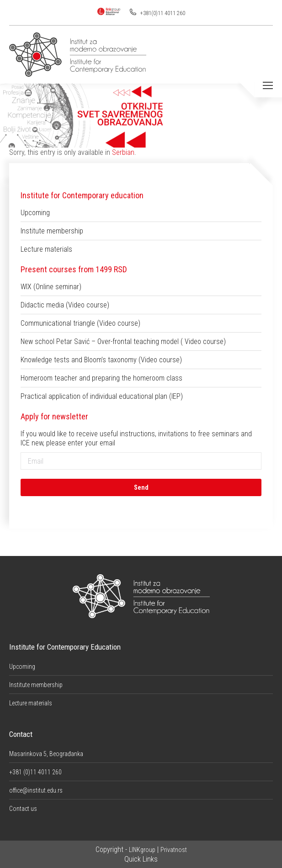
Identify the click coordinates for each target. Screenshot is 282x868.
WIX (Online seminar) (51, 287)
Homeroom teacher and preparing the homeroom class (101, 378)
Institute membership (52, 231)
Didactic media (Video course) (65, 305)
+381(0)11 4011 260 (162, 13)
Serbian (123, 152)
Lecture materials (46, 249)
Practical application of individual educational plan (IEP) (102, 396)
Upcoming (35, 213)
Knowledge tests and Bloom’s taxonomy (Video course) (101, 360)
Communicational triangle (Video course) (80, 323)
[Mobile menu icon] (268, 85)
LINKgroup (142, 850)
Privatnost (174, 850)
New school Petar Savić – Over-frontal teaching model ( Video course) (123, 341)
